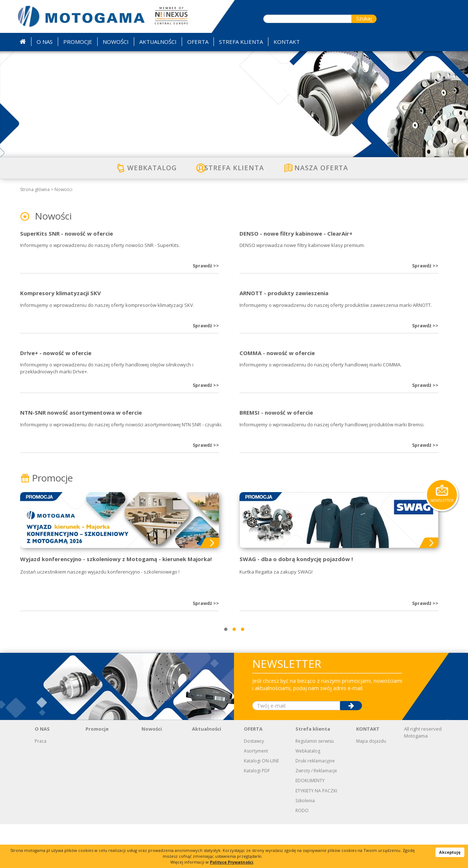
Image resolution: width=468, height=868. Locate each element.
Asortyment (256, 795)
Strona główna (35, 189)
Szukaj (364, 18)
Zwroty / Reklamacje (316, 814)
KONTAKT (368, 773)
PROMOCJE (78, 42)
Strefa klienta (313, 773)
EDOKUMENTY (310, 824)
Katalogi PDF (257, 814)
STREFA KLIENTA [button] (241, 42)
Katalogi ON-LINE (261, 805)
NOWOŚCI (116, 42)
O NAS (42, 773)
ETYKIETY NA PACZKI (316, 835)
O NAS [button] (45, 42)
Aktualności (207, 773)
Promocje (46, 522)
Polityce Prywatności (232, 862)
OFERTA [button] (198, 42)
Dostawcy (254, 785)
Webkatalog (308, 795)
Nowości (63, 189)
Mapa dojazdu (371, 785)
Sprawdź (206, 277)
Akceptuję (450, 852)
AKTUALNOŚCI (158, 42)
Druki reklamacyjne (315, 805)
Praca (41, 785)
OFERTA (253, 773)
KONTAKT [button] (287, 42)
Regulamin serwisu (315, 785)
